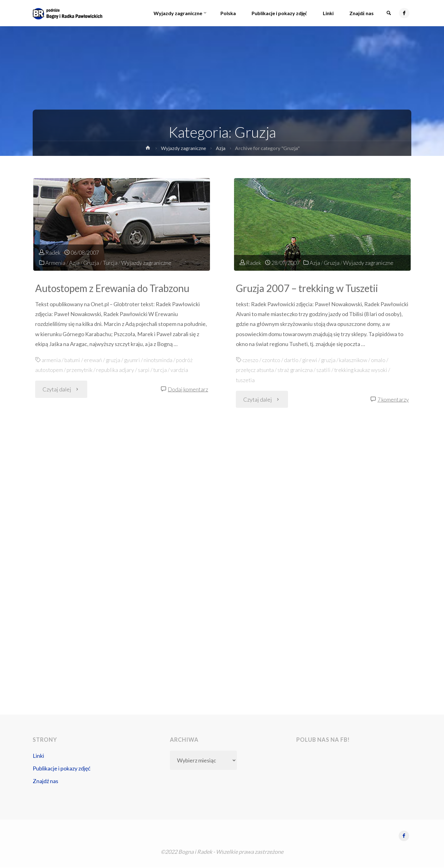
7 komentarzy (393, 399)
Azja (222, 148)
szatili (325, 370)
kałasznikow (354, 360)
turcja (163, 370)
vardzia (182, 370)
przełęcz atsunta (255, 370)
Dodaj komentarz (188, 389)
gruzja (114, 360)
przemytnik (81, 370)
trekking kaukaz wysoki (363, 370)
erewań (94, 360)
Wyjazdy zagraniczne (183, 148)
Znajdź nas (45, 781)
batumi (73, 360)
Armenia (55, 263)
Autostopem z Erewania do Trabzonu (115, 288)
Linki (38, 756)
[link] (388, 13)
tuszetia (246, 380)
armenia (51, 360)
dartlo (292, 360)
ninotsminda (159, 360)
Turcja (110, 263)
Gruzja (91, 263)
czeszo (250, 360)
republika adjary (117, 370)
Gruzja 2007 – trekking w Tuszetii (309, 288)
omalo (379, 360)
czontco (271, 360)
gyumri (133, 360)
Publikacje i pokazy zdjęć (62, 768)
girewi (310, 360)
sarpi (146, 370)
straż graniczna (296, 370)
